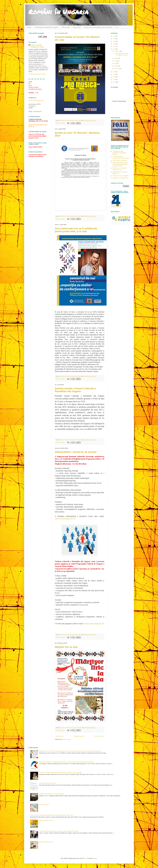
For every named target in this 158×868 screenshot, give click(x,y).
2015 (114, 72)
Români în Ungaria (59, 12)
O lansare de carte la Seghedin (120, 176)
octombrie (117, 51)
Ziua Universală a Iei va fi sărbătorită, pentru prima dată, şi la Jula (76, 230)
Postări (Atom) (67, 739)
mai (116, 63)
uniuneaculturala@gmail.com (65, 519)
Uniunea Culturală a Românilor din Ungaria (37, 46)
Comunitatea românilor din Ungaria (46, 27)
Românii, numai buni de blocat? (48, 783)
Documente (77, 27)
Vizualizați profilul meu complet (37, 74)
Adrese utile (66, 27)
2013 (114, 77)
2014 (114, 74)
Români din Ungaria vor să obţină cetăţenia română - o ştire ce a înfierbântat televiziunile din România (66, 762)
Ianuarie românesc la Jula (46, 820)
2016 (114, 49)
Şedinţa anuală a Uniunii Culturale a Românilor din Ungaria (75, 390)
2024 (114, 36)
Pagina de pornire (79, 736)
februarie (117, 69)
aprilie (116, 66)
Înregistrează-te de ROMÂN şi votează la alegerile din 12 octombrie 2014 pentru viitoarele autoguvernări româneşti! (70, 751)
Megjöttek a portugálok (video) (121, 178)
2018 (114, 44)
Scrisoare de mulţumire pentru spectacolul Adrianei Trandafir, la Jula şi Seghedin (61, 773)
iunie (116, 61)
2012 (114, 79)
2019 (114, 41)
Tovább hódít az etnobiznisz (120, 160)
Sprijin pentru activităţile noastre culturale (98, 27)
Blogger (95, 858)
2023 (114, 39)
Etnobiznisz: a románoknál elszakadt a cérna (120, 169)
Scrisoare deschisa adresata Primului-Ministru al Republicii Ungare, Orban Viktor (52, 815)
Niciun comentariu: (60, 123)
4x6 (85, 858)
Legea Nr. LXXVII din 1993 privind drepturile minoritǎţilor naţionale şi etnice (37, 136)
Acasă (29, 27)
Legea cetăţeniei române (35, 147)
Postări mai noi (59, 736)
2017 (114, 46)
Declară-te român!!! (44, 804)
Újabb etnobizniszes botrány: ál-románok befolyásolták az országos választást (120, 164)
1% (116, 27)
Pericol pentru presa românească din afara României (121, 157)
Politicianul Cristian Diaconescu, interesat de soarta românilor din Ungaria (59, 831)
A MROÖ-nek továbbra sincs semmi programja (52, 794)
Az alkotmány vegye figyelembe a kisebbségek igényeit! (119, 153)
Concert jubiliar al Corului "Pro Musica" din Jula (121, 54)
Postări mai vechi (99, 736)
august (116, 58)
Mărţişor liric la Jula (66, 647)
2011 (114, 82)
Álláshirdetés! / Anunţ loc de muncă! (76, 452)
